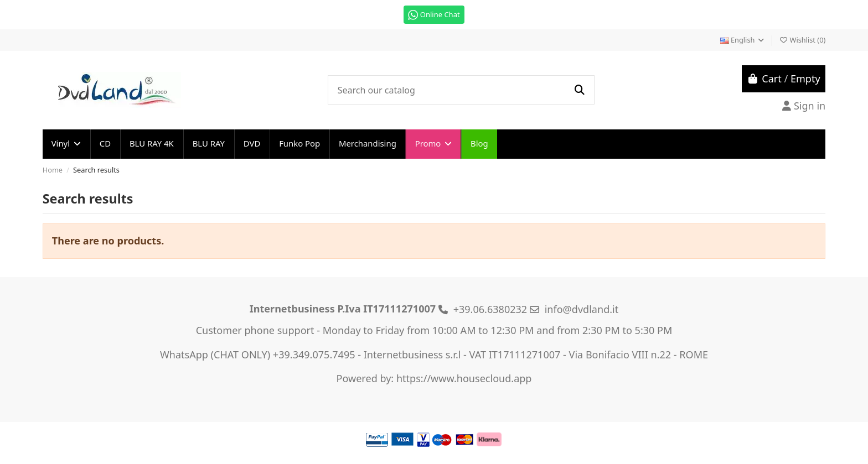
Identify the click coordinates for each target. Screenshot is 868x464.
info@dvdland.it (582, 309)
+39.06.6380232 (490, 309)
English (743, 40)
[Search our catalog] (579, 90)
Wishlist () (802, 40)
